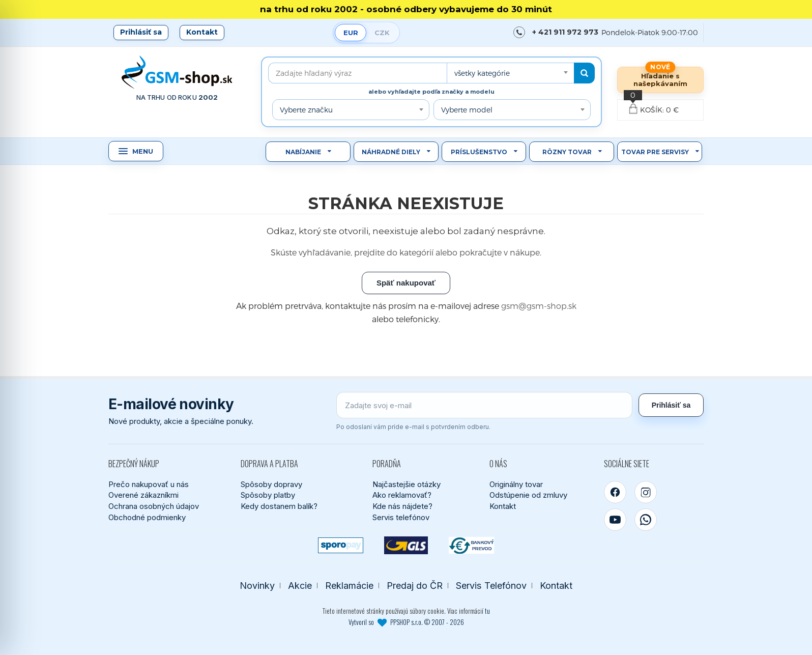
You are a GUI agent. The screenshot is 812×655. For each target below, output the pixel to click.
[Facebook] (615, 492)
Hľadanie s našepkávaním (660, 80)
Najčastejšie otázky (407, 484)
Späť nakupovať (406, 283)
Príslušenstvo (479, 152)
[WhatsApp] (646, 520)
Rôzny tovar (567, 152)
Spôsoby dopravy (271, 484)
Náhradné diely (391, 152)
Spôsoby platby (268, 495)
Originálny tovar (516, 484)
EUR (351, 33)
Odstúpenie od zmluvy (528, 495)
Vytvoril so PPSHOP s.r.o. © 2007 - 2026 (406, 622)
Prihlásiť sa (141, 32)
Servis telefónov (401, 517)
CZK (382, 33)
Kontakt (202, 32)
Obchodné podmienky (147, 517)
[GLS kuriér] (406, 545)
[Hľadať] (584, 73)
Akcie (300, 586)
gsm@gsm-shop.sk (539, 306)
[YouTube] (615, 520)
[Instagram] (646, 492)
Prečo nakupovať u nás (149, 484)
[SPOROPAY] (341, 545)
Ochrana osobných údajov (154, 506)
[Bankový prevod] (471, 545)
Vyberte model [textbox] (467, 110)
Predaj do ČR (415, 586)
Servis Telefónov (491, 586)
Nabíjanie (303, 152)
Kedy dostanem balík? (279, 506)
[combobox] (510, 73)
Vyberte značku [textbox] (306, 110)
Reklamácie (349, 586)
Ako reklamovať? (402, 495)
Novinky (257, 586)
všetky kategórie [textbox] (482, 73)
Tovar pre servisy (655, 152)
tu (487, 611)
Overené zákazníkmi (143, 495)
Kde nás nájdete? (402, 506)
